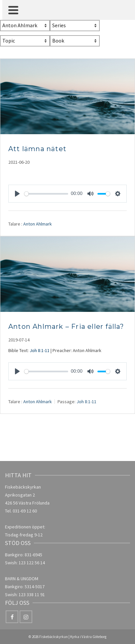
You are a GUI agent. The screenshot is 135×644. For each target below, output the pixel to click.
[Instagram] (26, 617)
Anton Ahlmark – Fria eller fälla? (66, 326)
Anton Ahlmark (38, 224)
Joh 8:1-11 (40, 350)
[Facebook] (12, 617)
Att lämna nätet (37, 149)
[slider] (46, 194)
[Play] (17, 194)
